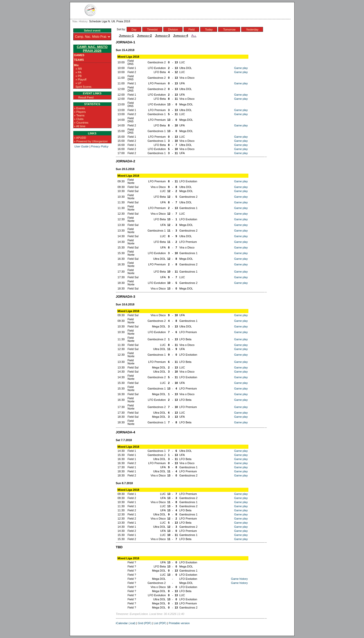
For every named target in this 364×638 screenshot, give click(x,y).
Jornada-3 (163, 36)
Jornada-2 (144, 36)
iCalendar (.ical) (126, 623)
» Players (80, 112)
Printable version (179, 623)
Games (79, 55)
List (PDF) (160, 623)
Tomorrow (229, 29)
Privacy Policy (100, 146)
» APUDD (80, 138)
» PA (79, 72)
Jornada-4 (180, 36)
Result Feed (86, 97)
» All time (80, 126)
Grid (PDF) (145, 623)
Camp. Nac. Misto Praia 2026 (92, 49)
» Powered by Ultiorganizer (91, 141)
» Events (80, 108)
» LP (79, 83)
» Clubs (79, 119)
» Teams (79, 115)
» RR (79, 69)
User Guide (82, 146)
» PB (79, 76)
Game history (239, 579)
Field (191, 29)
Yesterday (252, 29)
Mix (76, 65)
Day (134, 29)
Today (209, 29)
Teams (79, 60)
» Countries (81, 123)
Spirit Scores (84, 87)
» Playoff (81, 79)
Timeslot (152, 29)
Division (173, 29)
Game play (241, 68)
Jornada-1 (126, 36)
